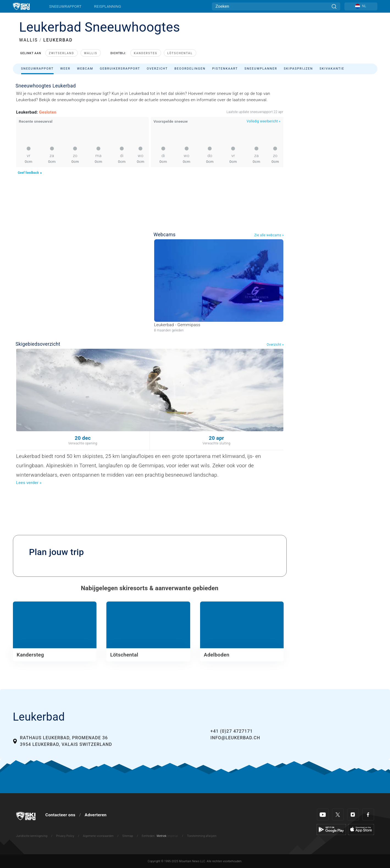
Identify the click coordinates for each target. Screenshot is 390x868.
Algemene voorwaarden (98, 836)
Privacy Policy (65, 836)
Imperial (173, 836)
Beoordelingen (190, 69)
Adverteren (96, 815)
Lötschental (180, 53)
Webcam (85, 69)
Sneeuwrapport (65, 6)
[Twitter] (338, 815)
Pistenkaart (225, 69)
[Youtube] (323, 815)
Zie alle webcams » (269, 235)
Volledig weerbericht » (263, 121)
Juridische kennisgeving (32, 836)
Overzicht (157, 69)
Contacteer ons (60, 815)
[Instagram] (353, 815)
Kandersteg (146, 53)
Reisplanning (108, 6)
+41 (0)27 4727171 (232, 731)
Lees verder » (29, 483)
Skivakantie (332, 69)
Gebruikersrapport (120, 69)
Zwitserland (62, 53)
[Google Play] (331, 829)
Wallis (91, 53)
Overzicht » (275, 345)
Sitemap (128, 836)
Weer (65, 69)
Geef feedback (30, 173)
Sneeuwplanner (261, 69)
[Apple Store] (361, 829)
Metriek (162, 836)
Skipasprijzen (298, 69)
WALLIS (29, 40)
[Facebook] (368, 815)
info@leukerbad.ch (235, 738)
